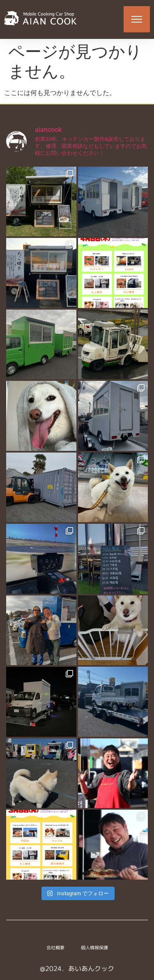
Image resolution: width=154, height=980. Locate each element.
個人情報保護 (94, 948)
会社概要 (55, 948)
